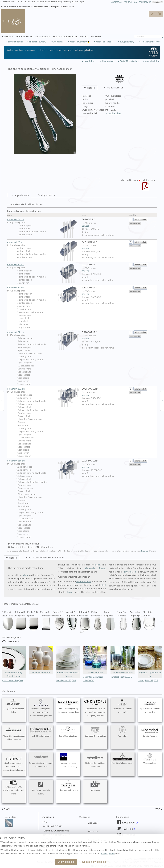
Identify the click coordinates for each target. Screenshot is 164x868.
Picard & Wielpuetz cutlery (123, 759)
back (7, 809)
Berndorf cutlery (150, 732)
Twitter (127, 829)
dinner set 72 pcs (43, 332)
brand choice (24, 7)
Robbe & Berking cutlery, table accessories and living (68, 706)
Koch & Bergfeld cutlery (41, 732)
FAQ (45, 822)
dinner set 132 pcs (43, 389)
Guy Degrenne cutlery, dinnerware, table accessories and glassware (14, 762)
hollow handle (84, 581)
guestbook (117, 2)
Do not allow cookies (94, 862)
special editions (153, 61)
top (158, 809)
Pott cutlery (123, 732)
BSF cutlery (95, 786)
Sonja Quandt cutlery (68, 732)
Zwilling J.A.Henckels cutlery (41, 788)
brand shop (90, 61)
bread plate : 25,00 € (66, 680)
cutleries (12, 7)
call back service (142, 2)
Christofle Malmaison (123, 660)
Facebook (129, 823)
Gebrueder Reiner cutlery (95, 732)
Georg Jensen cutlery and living (14, 706)
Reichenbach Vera (41, 660)
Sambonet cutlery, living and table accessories (41, 760)
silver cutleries (15, 42)
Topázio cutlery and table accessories (150, 706)
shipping (86, 226)
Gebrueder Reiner (40, 7)
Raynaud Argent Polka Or (150, 662)
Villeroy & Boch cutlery (68, 786)
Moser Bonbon (95, 660)
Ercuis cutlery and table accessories (123, 706)
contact (48, 817)
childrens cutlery (38, 42)
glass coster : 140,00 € (12, 680)
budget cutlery (127, 42)
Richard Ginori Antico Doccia (68, 662)
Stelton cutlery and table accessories (95, 760)
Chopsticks (58, 42)
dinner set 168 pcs (43, 461)
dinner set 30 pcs (43, 265)
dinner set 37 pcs (43, 288)
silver (25, 575)
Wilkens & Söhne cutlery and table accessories (14, 733)
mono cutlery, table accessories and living (68, 760)
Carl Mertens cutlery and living (14, 788)
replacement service (150, 42)
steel (103, 585)
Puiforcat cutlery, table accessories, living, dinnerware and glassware (41, 708)
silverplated (130, 572)
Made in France (104, 42)
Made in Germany (79, 42)
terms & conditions (56, 831)
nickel (97, 565)
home (4, 7)
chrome (70, 592)
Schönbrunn (69, 7)
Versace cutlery (150, 759)
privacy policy (108, 854)
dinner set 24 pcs (43, 242)
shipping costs (52, 826)
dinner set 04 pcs (43, 219)
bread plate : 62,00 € (148, 680)
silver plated (55, 7)
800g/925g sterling (129, 61)
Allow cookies (66, 862)
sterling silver (114, 113)
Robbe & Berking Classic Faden (14, 662)
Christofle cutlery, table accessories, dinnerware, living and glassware (95, 708)
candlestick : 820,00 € (121, 677)
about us (128, 2)
